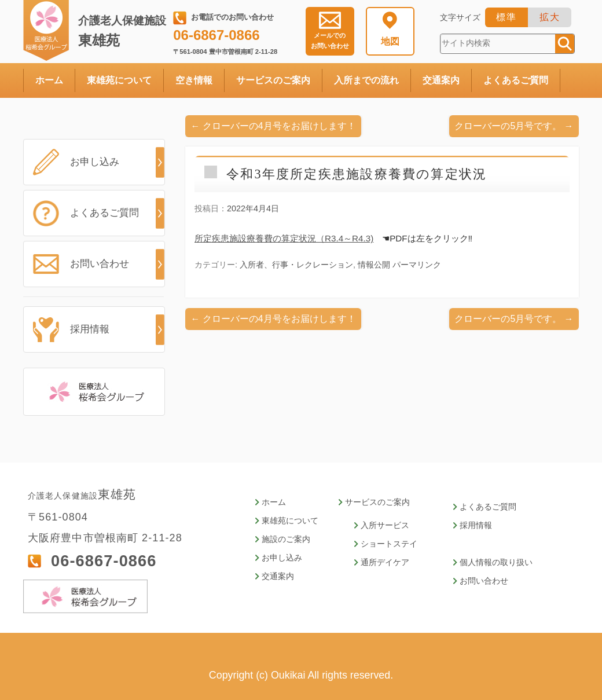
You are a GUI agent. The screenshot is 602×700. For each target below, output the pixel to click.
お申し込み (92, 162)
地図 (390, 41)
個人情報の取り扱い (496, 562)
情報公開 (374, 265)
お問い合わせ (330, 41)
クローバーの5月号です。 (514, 126)
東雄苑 (124, 31)
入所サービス (385, 525)
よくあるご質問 (516, 80)
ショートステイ (389, 544)
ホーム (49, 80)
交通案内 (441, 80)
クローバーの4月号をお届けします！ (274, 126)
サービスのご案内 (273, 80)
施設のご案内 (286, 539)
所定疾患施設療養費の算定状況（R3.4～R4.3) (284, 238)
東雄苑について (119, 80)
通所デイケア (385, 562)
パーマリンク (417, 265)
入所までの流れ (366, 80)
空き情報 (194, 80)
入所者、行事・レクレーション (296, 265)
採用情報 (87, 329)
